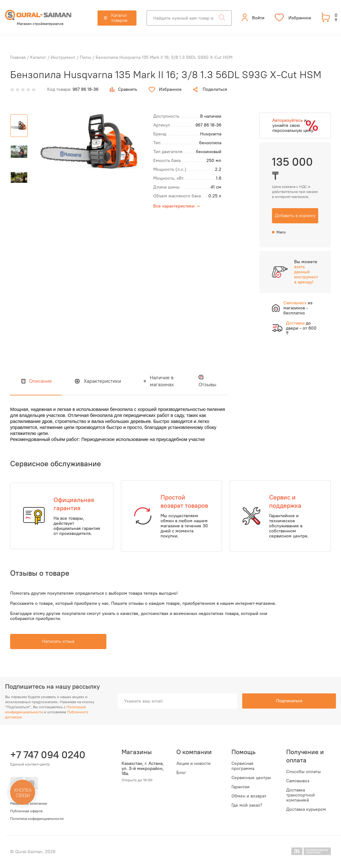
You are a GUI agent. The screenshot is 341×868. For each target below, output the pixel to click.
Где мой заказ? (247, 805)
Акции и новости (193, 764)
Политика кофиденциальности (37, 819)
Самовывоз (298, 781)
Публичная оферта (26, 811)
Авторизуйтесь (287, 120)
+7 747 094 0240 (47, 755)
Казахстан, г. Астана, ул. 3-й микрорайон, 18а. (143, 769)
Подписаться (289, 701)
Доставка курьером (306, 809)
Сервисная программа (243, 766)
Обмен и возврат (249, 796)
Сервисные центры (251, 778)
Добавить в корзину (295, 216)
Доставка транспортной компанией (300, 795)
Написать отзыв (58, 641)
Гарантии (240, 787)
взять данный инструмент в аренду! (306, 274)
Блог (181, 773)
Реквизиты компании (29, 803)
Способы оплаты (303, 772)
